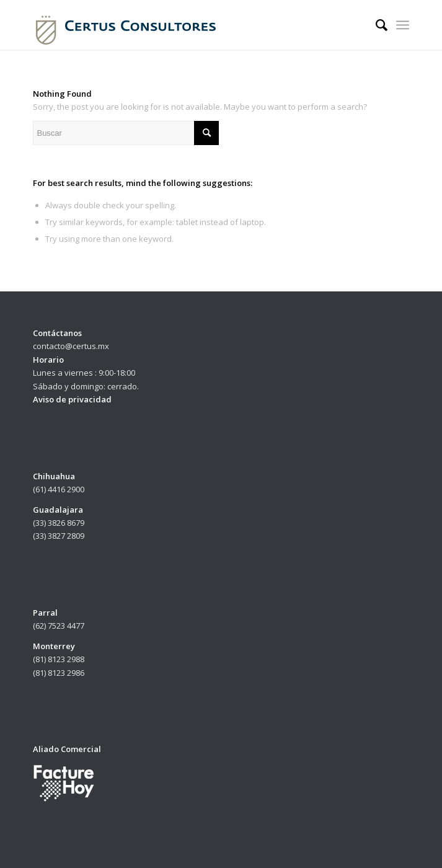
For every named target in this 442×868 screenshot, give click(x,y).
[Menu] (403, 25)
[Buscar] (375, 25)
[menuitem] (375, 25)
